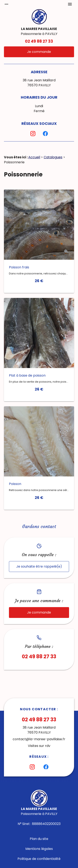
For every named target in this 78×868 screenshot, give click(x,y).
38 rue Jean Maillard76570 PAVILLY (39, 83)
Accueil (34, 157)
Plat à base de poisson (27, 375)
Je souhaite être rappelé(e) (39, 566)
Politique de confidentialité (39, 859)
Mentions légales (39, 849)
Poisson (15, 484)
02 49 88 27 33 (39, 41)
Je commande (39, 52)
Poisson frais (19, 267)
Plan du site (39, 839)
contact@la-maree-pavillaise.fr (39, 739)
